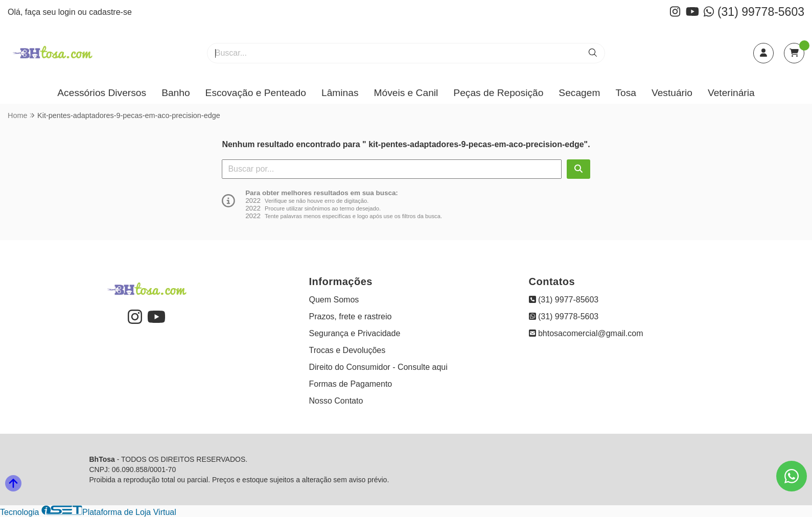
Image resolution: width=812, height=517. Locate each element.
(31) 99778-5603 (754, 12)
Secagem (579, 93)
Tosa (626, 93)
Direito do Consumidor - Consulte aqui (378, 367)
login (68, 12)
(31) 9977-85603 (564, 300)
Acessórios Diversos (102, 93)
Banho (176, 93)
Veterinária (731, 93)
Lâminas (340, 93)
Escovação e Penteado (256, 93)
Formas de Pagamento (351, 384)
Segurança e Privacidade (355, 333)
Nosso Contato (336, 401)
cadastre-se (110, 12)
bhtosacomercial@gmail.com (586, 333)
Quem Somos (334, 300)
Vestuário (672, 93)
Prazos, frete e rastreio (351, 316)
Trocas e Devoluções (347, 350)
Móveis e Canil (406, 93)
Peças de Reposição (498, 93)
